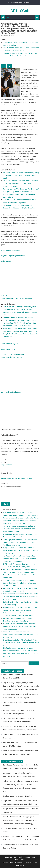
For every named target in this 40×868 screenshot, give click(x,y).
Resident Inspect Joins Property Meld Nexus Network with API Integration (19, 712)
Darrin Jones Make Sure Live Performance (16, 299)
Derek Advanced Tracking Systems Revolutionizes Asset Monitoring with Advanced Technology (20, 635)
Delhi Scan (20, 11)
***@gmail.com (7, 465)
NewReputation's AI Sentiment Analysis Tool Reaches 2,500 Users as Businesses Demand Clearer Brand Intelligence (19, 559)
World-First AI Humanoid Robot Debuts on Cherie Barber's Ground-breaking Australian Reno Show (21, 838)
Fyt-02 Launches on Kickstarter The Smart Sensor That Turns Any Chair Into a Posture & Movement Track (20, 583)
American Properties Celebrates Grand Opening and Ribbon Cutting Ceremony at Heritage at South (21, 175)
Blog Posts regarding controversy (13, 256)
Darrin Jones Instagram (9, 344)
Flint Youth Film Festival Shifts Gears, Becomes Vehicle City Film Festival (20, 744)
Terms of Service (31, 863)
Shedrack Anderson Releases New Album (18, 318)
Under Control (6, 261)
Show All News (6, 478)
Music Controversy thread (11, 250)
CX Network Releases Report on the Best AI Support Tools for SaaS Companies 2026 (19, 720)
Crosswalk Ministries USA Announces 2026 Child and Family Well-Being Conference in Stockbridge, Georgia (20, 183)
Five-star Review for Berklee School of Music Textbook (19, 704)
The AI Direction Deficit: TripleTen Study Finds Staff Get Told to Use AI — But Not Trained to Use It (21, 643)
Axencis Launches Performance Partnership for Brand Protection (20, 736)
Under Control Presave (9, 296)
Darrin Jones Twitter (8, 349)
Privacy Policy (8, 863)
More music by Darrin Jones (11, 392)
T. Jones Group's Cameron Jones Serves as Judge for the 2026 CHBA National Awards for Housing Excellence (20, 626)
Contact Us (20, 865)
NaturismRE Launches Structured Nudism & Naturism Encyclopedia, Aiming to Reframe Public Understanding (19, 529)
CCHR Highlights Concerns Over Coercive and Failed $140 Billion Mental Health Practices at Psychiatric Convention (20, 542)
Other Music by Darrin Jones (11, 357)
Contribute (19, 863)
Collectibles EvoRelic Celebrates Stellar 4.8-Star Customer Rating (21, 846)
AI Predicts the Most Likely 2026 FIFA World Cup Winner (20, 830)
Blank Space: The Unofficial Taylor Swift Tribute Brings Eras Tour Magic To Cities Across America (21, 767)
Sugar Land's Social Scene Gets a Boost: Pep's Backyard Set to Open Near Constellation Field (20, 802)
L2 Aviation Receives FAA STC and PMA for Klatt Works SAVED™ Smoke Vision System (20, 696)
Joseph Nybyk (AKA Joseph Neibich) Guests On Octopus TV (20, 810)
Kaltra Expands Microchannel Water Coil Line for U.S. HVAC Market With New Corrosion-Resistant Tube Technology (21, 597)
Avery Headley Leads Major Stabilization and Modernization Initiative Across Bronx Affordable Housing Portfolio (21, 550)
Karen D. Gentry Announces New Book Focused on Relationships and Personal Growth (20, 752)
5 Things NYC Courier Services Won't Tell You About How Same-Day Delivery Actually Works (20, 728)
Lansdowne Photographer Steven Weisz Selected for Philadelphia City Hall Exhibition (19, 775)
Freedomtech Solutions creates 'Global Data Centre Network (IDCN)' (20, 676)
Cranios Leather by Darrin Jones (13, 354)
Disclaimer (16, 478)
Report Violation (27, 478)
